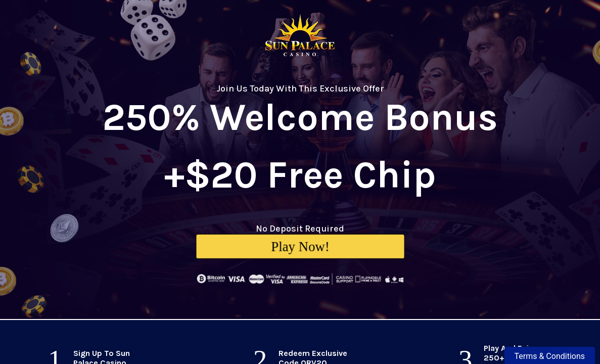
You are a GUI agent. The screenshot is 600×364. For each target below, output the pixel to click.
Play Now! (300, 246)
